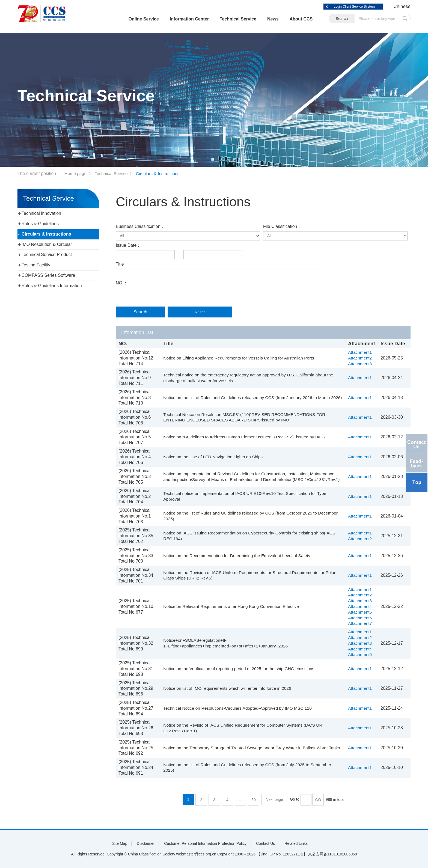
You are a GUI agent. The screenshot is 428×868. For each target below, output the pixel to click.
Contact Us (265, 843)
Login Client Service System (350, 7)
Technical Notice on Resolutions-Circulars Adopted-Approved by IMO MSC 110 (238, 708)
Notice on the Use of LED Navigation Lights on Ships (213, 457)
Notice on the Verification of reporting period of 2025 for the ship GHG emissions (240, 669)
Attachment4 (360, 606)
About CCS (294, 19)
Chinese (402, 7)
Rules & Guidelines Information (52, 286)
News (266, 19)
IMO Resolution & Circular (47, 244)
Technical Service (231, 19)
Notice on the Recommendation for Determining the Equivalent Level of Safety (238, 556)
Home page (76, 173)
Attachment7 (360, 623)
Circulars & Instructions (160, 173)
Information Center (182, 19)
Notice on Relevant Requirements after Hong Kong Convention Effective (232, 606)
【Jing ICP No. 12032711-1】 (282, 854)
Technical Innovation (41, 213)
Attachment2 (360, 358)
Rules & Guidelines (40, 224)
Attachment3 (360, 364)
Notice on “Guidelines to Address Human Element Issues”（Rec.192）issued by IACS (245, 437)
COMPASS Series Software (48, 275)
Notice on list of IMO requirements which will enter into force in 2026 (228, 688)
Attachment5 (360, 612)
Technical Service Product (47, 255)
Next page (275, 800)
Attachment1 (360, 352)
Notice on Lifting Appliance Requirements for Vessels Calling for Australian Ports (240, 358)
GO (318, 800)
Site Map (120, 843)
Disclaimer (146, 843)
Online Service (136, 19)
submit (405, 19)
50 (254, 800)
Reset (192, 312)
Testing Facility (36, 265)
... (241, 800)
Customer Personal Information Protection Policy (205, 843)
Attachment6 (360, 618)
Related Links (296, 843)
